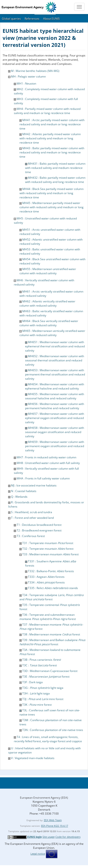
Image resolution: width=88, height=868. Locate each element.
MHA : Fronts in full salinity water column (43, 478)
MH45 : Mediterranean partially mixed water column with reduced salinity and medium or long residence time (52, 207)
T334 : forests (46, 582)
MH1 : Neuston (26, 83)
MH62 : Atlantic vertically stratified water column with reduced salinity (47, 303)
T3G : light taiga (43, 688)
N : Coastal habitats (24, 491)
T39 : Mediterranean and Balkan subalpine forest (52, 642)
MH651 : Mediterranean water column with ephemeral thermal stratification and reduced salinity (55, 346)
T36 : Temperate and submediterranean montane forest (48, 617)
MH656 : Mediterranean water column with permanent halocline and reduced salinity (55, 406)
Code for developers (68, 837)
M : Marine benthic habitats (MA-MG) (35, 71)
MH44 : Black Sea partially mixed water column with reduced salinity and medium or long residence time (52, 193)
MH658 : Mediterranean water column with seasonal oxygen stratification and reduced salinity (55, 432)
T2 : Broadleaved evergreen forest (39, 530)
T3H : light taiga (36, 693)
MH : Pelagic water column (28, 76)
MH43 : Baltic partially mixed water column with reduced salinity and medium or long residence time (52, 152)
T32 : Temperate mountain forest (48, 549)
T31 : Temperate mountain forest (48, 543)
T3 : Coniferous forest (31, 536)
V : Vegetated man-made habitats (33, 758)
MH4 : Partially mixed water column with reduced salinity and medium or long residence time (47, 111)
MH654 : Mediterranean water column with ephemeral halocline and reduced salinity (55, 386)
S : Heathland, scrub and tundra (32, 512)
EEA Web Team (53, 820)
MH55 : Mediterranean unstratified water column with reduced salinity (48, 271)
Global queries (11, 19)
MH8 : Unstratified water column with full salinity (48, 463)
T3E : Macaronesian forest (46, 677)
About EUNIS (52, 19)
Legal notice (38, 854)
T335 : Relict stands (53, 588)
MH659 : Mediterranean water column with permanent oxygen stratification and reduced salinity (55, 446)
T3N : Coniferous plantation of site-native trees (53, 730)
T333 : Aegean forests (46, 577)
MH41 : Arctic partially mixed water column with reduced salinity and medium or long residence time (52, 124)
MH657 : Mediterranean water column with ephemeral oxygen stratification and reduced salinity (55, 418)
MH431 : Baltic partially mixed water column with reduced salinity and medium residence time (55, 168)
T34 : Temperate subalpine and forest (52, 597)
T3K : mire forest (37, 705)
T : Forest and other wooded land (32, 518)
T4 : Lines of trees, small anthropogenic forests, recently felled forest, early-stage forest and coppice (48, 739)
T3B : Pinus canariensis (42, 660)
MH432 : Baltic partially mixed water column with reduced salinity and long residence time (55, 180)
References (32, 19)
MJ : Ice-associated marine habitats (34, 485)
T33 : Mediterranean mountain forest (50, 554)
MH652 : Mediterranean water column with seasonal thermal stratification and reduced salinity (55, 360)
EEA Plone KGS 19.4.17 (55, 826)
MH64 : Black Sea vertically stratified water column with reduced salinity (49, 323)
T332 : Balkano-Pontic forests (51, 571)
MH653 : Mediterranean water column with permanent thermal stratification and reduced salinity (55, 374)
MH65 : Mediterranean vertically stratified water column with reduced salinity (52, 333)
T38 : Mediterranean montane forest (51, 634)
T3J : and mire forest (43, 699)
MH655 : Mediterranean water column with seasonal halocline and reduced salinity (55, 396)
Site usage (49, 837)
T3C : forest (40, 665)
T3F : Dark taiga (33, 682)
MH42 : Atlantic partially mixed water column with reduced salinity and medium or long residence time (50, 138)
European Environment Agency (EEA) (44, 798)
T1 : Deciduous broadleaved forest (39, 525)
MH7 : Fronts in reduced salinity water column (46, 457)
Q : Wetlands (19, 497)
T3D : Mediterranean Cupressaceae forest (50, 671)
